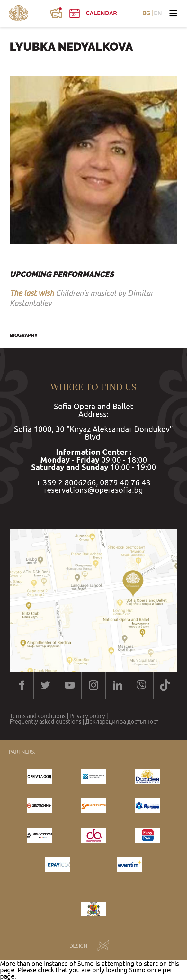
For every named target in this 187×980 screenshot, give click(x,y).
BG (146, 13)
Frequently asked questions (45, 722)
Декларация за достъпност (122, 722)
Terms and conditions (38, 716)
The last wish (32, 293)
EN (158, 13)
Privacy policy (87, 716)
